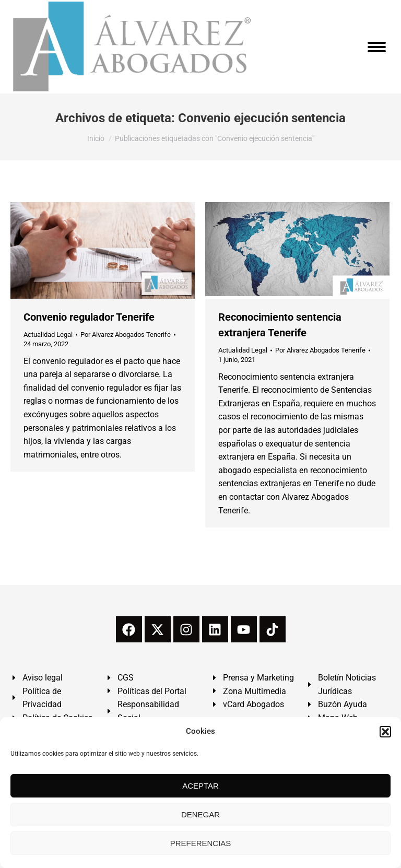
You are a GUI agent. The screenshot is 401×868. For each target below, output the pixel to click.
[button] (385, 732)
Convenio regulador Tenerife (89, 317)
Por (126, 335)
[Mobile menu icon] (377, 47)
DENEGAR (200, 814)
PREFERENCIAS (201, 843)
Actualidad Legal (48, 335)
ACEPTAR (200, 786)
